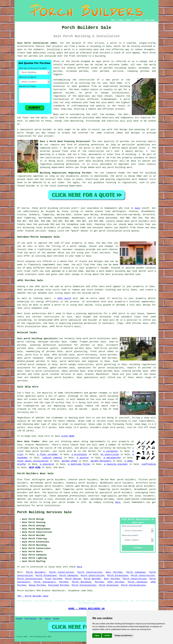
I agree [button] (97, 635)
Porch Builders (36, 572)
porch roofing (26, 342)
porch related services (56, 374)
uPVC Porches (116, 582)
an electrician (110, 454)
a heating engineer (116, 464)
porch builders (123, 493)
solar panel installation (33, 461)
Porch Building (82, 582)
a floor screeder (48, 454)
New (41, 619)
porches (66, 228)
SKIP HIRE (35, 467)
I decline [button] (107, 635)
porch (134, 221)
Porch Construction (62, 572)
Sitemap (19, 619)
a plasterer (47, 464)
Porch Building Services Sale (44, 512)
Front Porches (54, 579)
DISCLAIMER (150, 20)
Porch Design (73, 579)
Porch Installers (45, 582)
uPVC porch (64, 298)
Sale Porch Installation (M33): (38, 43)
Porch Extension (109, 585)
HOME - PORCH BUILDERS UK (86, 609)
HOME (113, 20)
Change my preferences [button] (123, 635)
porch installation (48, 506)
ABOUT (129, 20)
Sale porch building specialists (37, 339)
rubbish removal (52, 458)
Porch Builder (92, 579)
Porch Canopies (136, 572)
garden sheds (69, 461)
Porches (64, 582)
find (27, 480)
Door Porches (114, 572)
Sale (137, 208)
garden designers (101, 461)
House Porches (37, 585)
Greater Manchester (97, 374)
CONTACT (138, 20)
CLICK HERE (68, 436)
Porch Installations (30, 579)
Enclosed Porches (59, 585)
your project (46, 136)
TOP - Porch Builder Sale (33, 596)
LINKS (121, 20)
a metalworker (112, 458)
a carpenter (111, 451)
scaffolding (149, 464)
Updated (48, 619)
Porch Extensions (46, 576)
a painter (83, 458)
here (118, 502)
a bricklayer (79, 454)
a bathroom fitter (79, 464)
